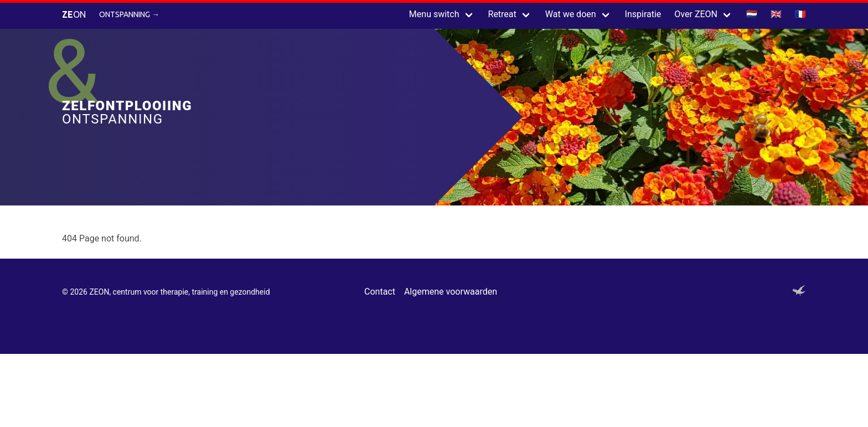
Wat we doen (571, 14)
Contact (380, 292)
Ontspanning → (129, 14)
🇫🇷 (800, 14)
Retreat (502, 14)
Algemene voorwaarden (451, 292)
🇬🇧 (776, 14)
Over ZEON (696, 14)
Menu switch (434, 14)
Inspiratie (643, 14)
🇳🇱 (752, 14)
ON (74, 14)
